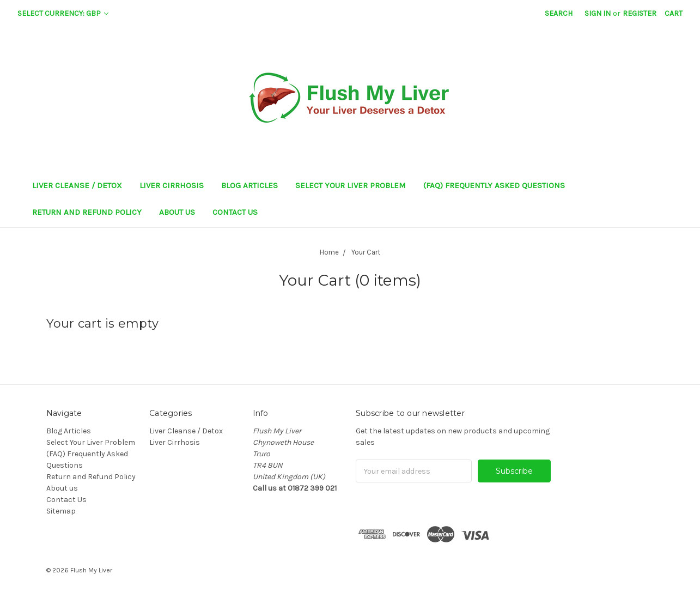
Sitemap (61, 511)
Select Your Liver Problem (351, 185)
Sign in (598, 13)
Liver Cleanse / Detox (77, 185)
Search (559, 13)
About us (177, 212)
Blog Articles (249, 185)
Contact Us (235, 212)
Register (640, 13)
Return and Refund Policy (87, 212)
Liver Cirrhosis (172, 185)
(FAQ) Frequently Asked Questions (494, 185)
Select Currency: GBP (63, 13)
